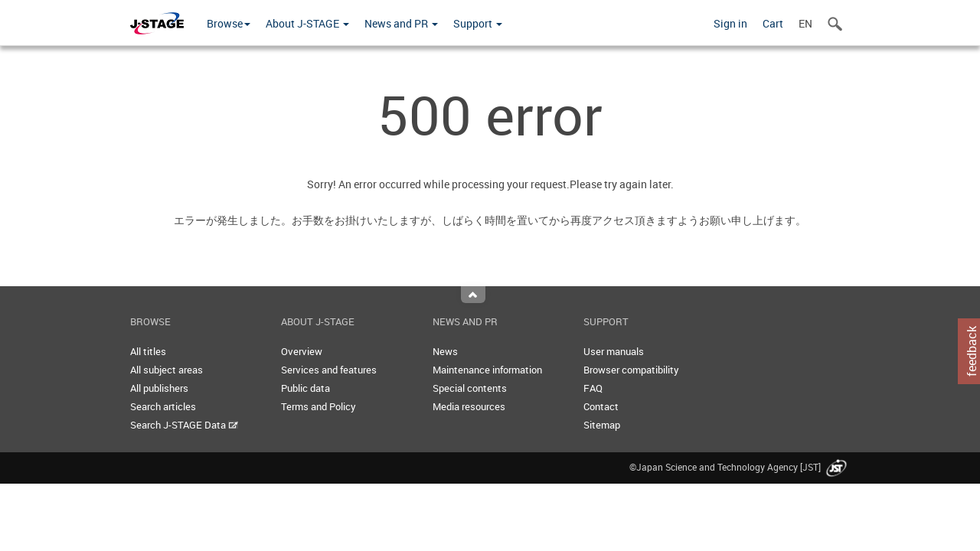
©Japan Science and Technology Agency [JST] (740, 467)
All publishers (159, 388)
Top (473, 295)
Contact (601, 406)
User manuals (614, 351)
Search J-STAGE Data (184, 425)
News (445, 351)
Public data (305, 388)
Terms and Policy (318, 406)
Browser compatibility (631, 370)
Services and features (329, 370)
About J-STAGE (307, 23)
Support (478, 23)
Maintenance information (487, 370)
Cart (773, 23)
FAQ (593, 388)
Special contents (470, 388)
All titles (148, 351)
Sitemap (602, 425)
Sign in (730, 23)
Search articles (163, 406)
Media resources (469, 406)
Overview (302, 351)
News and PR (401, 23)
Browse (229, 23)
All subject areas (167, 370)
